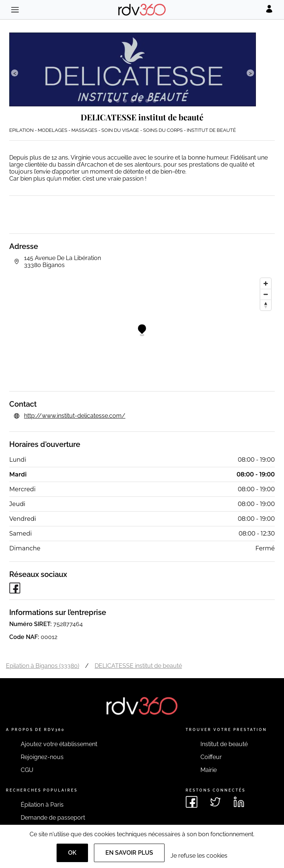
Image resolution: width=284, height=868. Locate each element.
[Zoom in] (266, 283)
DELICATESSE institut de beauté (138, 666)
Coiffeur (211, 757)
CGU (27, 770)
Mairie (209, 770)
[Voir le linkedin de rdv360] (239, 802)
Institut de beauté (224, 744)
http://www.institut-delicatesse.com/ (75, 416)
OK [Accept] (72, 853)
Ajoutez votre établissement (59, 744)
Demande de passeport (53, 818)
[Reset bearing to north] (266, 305)
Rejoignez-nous (42, 757)
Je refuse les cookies (199, 856)
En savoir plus (129, 853)
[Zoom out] (266, 294)
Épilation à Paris (42, 805)
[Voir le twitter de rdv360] (215, 802)
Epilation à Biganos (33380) (43, 666)
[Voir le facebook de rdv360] (192, 802)
